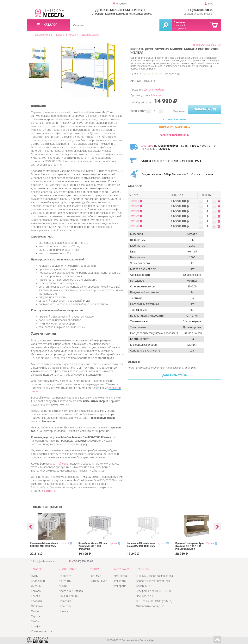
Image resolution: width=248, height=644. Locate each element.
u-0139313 (134, 201)
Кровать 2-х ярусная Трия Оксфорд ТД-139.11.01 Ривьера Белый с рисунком (190, 547)
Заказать (205, 110)
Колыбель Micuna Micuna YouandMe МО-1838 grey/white (93, 546)
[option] (88, 70)
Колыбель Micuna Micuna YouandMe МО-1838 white (141, 545)
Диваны (36, 586)
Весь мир (95, 576)
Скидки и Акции (68, 596)
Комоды (36, 591)
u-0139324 (134, 211)
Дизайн (63, 586)
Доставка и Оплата (71, 591)
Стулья (36, 616)
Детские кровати (91, 35)
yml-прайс (120, 586)
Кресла (36, 596)
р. (187, 29)
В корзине (179, 22)
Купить (65, 543)
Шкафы (36, 626)
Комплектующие (41, 631)
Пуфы (35, 576)
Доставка (148, 146)
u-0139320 (134, 206)
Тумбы (35, 621)
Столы (35, 611)
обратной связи (59, 464)
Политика (65, 601)
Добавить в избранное (208, 45)
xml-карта (120, 581)
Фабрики (110, 14)
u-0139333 (134, 226)
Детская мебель (44, 35)
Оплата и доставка (140, 14)
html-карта (120, 576)
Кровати (73, 35)
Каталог (61, 35)
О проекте (97, 14)
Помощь (64, 611)
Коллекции (38, 581)
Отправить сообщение (150, 606)
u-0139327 (134, 216)
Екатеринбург (98, 581)
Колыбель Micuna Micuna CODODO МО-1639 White (44, 545)
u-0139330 (134, 221)
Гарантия (65, 606)
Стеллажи (37, 606)
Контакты (122, 14)
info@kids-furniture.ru (46, 561)
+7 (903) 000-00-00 (201, 10)
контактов (50, 491)
